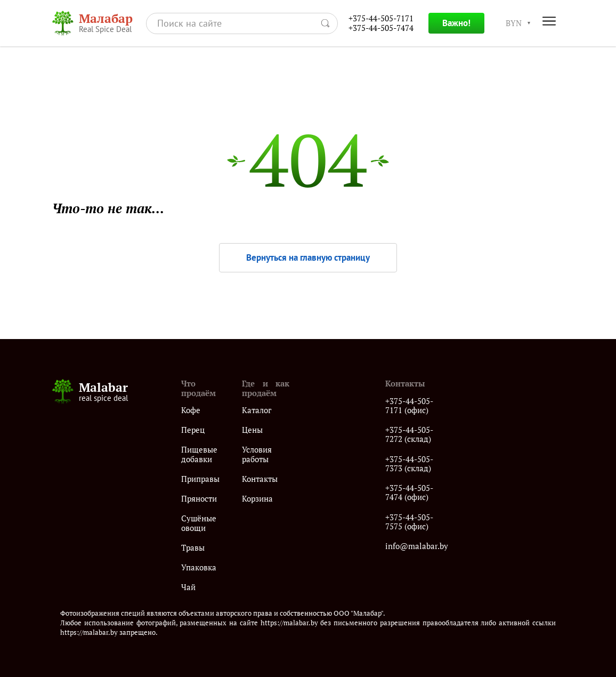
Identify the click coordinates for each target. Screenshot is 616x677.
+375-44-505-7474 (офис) (409, 493)
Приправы (200, 479)
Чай (188, 587)
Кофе (191, 410)
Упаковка (199, 567)
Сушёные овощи (199, 523)
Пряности (199, 499)
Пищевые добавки (199, 454)
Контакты (260, 479)
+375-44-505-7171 (381, 18)
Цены (252, 430)
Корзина (257, 499)
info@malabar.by (417, 546)
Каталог (257, 410)
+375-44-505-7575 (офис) (409, 522)
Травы (193, 548)
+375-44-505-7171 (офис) (409, 406)
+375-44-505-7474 (381, 28)
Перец (193, 430)
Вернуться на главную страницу (308, 257)
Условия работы (257, 454)
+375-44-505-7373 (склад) (409, 464)
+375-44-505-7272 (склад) (409, 435)
